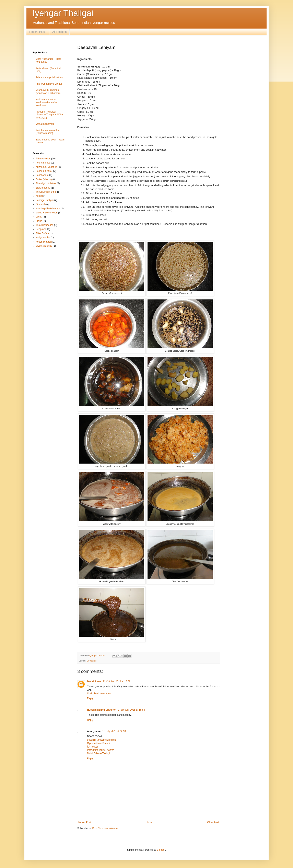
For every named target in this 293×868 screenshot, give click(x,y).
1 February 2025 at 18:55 (131, 710)
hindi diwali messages (99, 694)
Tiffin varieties (43, 159)
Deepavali (92, 661)
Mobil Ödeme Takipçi (98, 753)
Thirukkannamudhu (46, 192)
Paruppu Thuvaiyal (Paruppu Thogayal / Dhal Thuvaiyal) (50, 115)
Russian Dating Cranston (102, 710)
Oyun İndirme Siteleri (98, 743)
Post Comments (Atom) (105, 828)
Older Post (213, 822)
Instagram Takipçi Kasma (101, 750)
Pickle (39, 221)
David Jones (94, 681)
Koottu (39, 196)
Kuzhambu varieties (46, 167)
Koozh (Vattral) (44, 242)
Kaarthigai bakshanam (48, 209)
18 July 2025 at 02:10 (114, 731)
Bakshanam (42, 175)
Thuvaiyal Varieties (46, 183)
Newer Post (85, 822)
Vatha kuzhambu (45, 124)
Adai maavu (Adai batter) (49, 77)
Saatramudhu (43, 188)
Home (149, 822)
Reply (90, 698)
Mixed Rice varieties (46, 213)
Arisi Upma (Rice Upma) (49, 84)
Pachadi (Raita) (44, 171)
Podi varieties (43, 163)
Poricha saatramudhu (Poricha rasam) (47, 132)
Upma (39, 217)
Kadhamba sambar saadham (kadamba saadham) (46, 102)
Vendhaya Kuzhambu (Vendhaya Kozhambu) (48, 92)
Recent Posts (38, 32)
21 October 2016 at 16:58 (117, 681)
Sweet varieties (44, 246)
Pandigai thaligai (45, 200)
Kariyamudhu (43, 237)
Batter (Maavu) (44, 179)
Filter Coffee (42, 233)
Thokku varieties (44, 225)
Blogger (161, 850)
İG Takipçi (92, 747)
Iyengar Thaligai (63, 13)
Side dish (41, 204)
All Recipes (59, 32)
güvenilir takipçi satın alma (101, 740)
